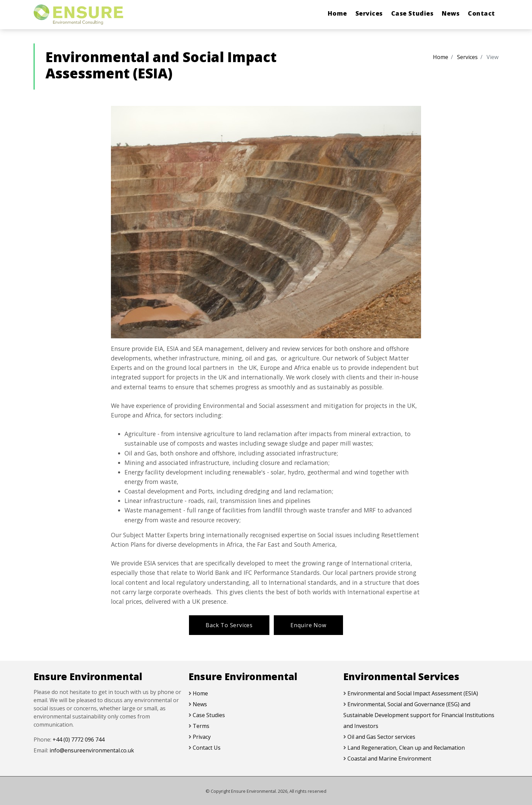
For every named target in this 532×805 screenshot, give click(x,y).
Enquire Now (308, 625)
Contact (481, 13)
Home (337, 13)
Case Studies (412, 13)
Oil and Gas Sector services (381, 737)
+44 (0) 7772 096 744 (79, 740)
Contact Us (207, 748)
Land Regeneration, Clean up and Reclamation (406, 748)
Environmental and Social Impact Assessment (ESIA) (413, 693)
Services (369, 13)
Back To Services (229, 625)
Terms (201, 726)
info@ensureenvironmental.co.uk (92, 750)
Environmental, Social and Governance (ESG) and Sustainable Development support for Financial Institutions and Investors (419, 715)
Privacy (202, 737)
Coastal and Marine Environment (389, 759)
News (451, 13)
